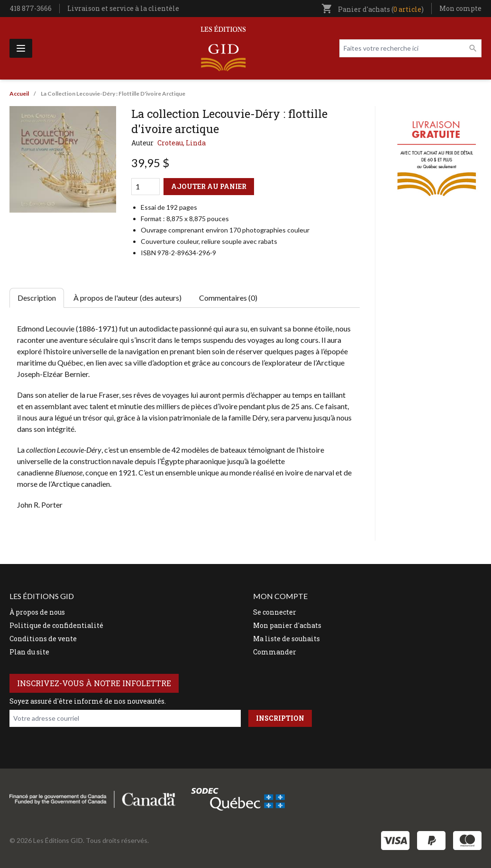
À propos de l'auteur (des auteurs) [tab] (127, 298)
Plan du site (29, 652)
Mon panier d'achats (287, 625)
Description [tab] (37, 298)
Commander (275, 652)
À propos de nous (37, 612)
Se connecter (275, 612)
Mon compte (460, 8)
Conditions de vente (43, 639)
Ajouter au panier (209, 186)
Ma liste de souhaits (286, 639)
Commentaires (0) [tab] (228, 298)
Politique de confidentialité (56, 625)
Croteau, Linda (182, 143)
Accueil (19, 94)
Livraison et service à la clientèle (123, 8)
